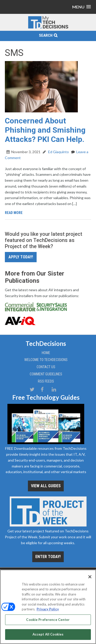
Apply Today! (21, 257)
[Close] (90, 577)
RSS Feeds (46, 381)
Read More (14, 213)
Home (46, 353)
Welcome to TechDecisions (46, 360)
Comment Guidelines (46, 374)
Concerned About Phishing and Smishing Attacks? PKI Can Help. (45, 130)
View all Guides (46, 486)
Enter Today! (48, 557)
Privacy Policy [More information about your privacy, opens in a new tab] (48, 609)
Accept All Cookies (48, 634)
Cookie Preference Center (48, 620)
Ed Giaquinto (58, 152)
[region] (48, 607)
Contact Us (46, 367)
